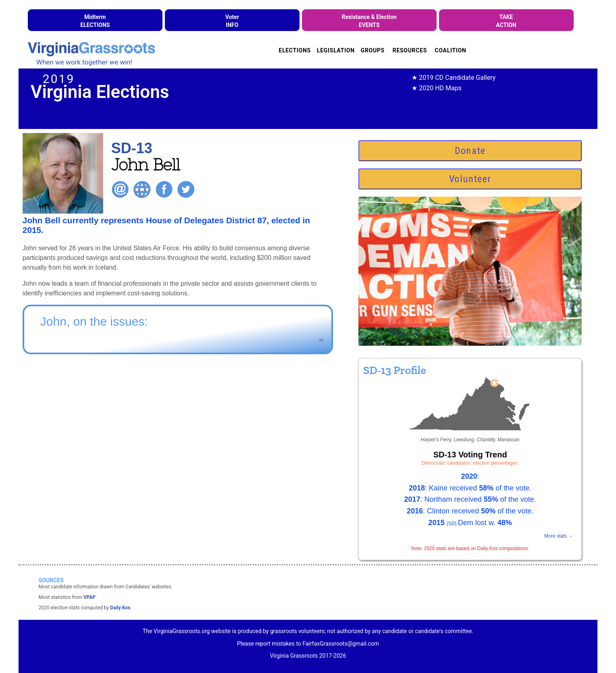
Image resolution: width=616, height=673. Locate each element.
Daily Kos (120, 608)
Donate (470, 151)
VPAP (89, 597)
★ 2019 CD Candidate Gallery (454, 78)
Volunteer (470, 179)
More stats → (559, 536)
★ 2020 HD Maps (437, 88)
